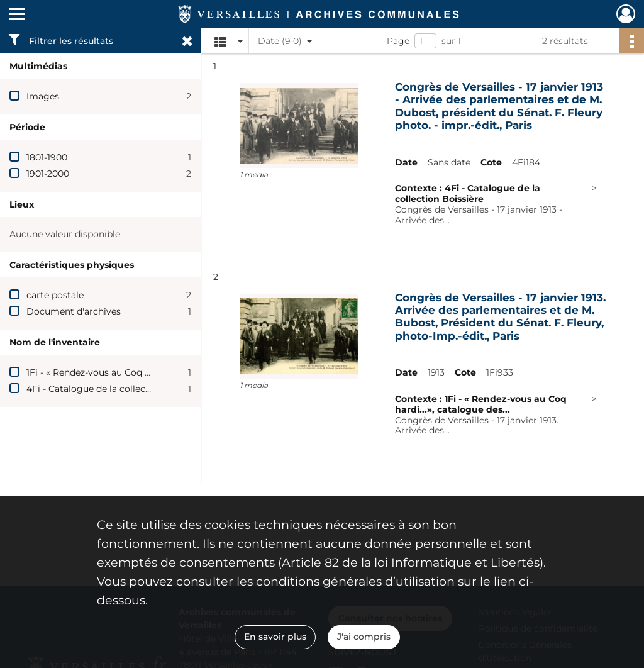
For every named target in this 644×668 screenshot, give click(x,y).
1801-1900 (47, 157)
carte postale (55, 295)
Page (398, 41)
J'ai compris (364, 637)
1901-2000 (48, 174)
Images (43, 96)
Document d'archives (74, 311)
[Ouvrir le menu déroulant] (17, 15)
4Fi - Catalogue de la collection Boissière (116, 389)
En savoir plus (275, 637)
